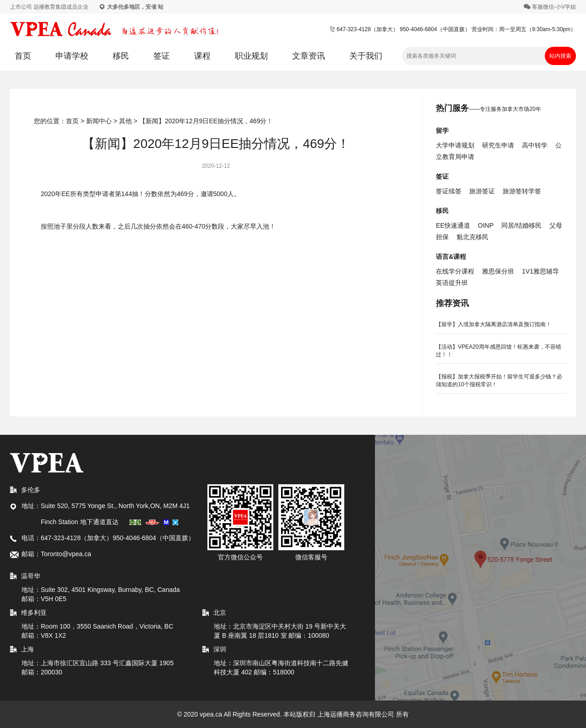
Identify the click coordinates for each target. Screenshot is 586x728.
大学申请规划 (455, 145)
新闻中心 (99, 121)
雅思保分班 (498, 271)
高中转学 (535, 145)
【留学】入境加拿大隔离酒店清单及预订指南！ (494, 324)
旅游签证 (482, 191)
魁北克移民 (472, 237)
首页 (23, 56)
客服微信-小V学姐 (554, 7)
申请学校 (72, 56)
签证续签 (449, 191)
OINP (486, 225)
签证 (162, 56)
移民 (121, 56)
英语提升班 (452, 283)
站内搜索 (560, 56)
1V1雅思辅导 (540, 271)
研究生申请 (498, 145)
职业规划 (251, 56)
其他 (125, 121)
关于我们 (366, 56)
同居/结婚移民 (521, 225)
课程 (202, 56)
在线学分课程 (455, 271)
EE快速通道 (453, 225)
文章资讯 (309, 56)
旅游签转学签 (522, 191)
